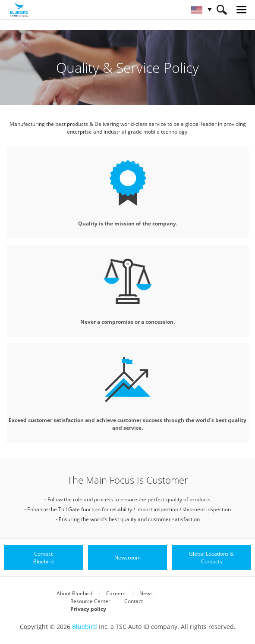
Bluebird (85, 627)
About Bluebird (74, 593)
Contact (134, 601)
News (146, 593)
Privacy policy (88, 609)
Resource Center (90, 601)
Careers (116, 593)
